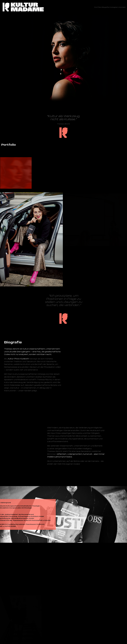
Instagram (114, 7)
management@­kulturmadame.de (20, 624)
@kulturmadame (17, 628)
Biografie (106, 7)
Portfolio (98, 7)
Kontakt (123, 7)
